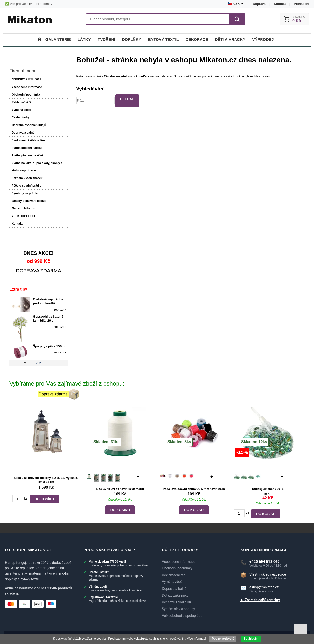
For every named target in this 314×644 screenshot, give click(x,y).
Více (39, 363)
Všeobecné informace (27, 87)
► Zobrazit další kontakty (260, 600)
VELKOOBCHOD (23, 216)
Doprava (259, 4)
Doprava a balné (23, 133)
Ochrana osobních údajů (29, 125)
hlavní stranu (263, 76)
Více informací (196, 639)
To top (301, 631)
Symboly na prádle (25, 193)
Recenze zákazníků (177, 602)
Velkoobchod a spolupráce (182, 616)
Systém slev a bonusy (178, 609)
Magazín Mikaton (23, 208)
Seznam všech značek (27, 178)
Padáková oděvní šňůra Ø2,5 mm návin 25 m (194, 489)
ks (26, 498)
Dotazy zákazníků (175, 596)
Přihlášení (301, 4)
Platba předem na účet (27, 155)
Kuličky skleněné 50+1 (268, 489)
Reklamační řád (22, 102)
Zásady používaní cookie (29, 201)
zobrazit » (60, 310)
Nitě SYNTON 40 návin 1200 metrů (120, 489)
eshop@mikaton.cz (264, 587)
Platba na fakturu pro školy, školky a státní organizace (37, 167)
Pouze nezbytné (223, 639)
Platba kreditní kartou (27, 148)
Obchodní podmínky (26, 95)
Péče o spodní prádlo (26, 186)
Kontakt (280, 4)
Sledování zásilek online (28, 140)
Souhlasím (251, 639)
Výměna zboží (21, 110)
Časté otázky (20, 117)
